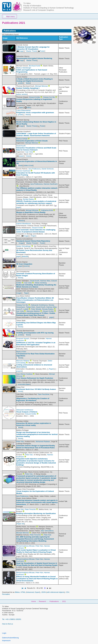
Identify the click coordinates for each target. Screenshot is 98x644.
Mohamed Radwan (43, 441)
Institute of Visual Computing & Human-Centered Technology (49, 8)
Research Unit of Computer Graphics (39, 10)
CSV (68, 592)
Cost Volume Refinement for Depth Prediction (35, 378)
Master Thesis (31, 51)
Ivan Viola (29, 152)
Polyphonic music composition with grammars (35, 113)
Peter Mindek (36, 309)
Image (20, 60)
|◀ (22, 588)
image (20, 51)
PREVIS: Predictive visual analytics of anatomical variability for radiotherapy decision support (36, 202)
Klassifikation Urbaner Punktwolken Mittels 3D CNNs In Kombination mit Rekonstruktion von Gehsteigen (35, 300)
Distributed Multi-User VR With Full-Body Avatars (36, 389)
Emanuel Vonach (23, 338)
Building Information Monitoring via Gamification (36, 513)
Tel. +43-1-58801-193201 (12, 619)
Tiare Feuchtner (44, 394)
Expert (37, 592)
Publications (54, 601)
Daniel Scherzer (47, 169)
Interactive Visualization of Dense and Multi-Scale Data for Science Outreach (36, 149)
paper (20, 107)
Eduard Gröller (35, 97)
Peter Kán (20, 441)
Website (25, 256)
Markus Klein (21, 352)
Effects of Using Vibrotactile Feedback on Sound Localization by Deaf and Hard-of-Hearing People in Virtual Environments (37, 579)
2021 (64, 601)
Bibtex (17, 592)
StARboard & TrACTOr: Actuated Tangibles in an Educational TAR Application (36, 344)
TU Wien (27, 3)
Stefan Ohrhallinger (24, 246)
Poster (41, 51)
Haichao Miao (45, 281)
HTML (23, 592)
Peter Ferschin (30, 509)
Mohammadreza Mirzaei (25, 546)
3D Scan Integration (24, 264)
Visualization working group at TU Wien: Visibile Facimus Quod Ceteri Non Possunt (36, 314)
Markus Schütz (22, 139)
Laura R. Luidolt (22, 309)
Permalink (6, 594)
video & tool (28, 165)
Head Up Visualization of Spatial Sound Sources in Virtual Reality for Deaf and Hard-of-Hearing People (37, 564)
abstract (20, 221)
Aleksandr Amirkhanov (39, 305)
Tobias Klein (31, 307)
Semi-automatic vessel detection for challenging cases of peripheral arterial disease (36, 231)
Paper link (20, 524)
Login (4, 633)
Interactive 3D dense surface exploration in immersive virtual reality (34, 424)
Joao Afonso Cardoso (24, 374)
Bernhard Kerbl (34, 66)
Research (42, 601)
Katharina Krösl (47, 210)
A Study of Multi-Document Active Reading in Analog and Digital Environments (35, 80)
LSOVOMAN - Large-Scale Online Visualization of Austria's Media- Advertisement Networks (36, 135)
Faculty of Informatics (32, 6)
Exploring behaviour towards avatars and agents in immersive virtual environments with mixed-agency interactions (37, 502)
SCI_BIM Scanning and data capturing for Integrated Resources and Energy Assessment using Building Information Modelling (35, 539)
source (27, 266)
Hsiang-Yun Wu (49, 97)
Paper (33, 236)
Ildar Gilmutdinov (47, 531)
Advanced (30, 592)
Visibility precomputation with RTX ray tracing (35, 333)
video (28, 107)
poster (20, 83)
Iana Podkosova (34, 169)
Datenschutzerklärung (10, 638)
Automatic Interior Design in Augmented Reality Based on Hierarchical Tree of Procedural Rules (36, 447)
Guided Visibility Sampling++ (28, 88)
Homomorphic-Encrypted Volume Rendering (34, 58)
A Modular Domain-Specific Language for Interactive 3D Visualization (33, 48)
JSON (44, 592)
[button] (10, 16)
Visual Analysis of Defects (27, 412)
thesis (27, 83)
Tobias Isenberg (41, 283)
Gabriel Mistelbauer (24, 224)
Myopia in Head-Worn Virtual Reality (31, 212)
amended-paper (23, 384)
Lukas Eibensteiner (24, 110)
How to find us (8, 624)
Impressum (6, 640)
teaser (20, 156)
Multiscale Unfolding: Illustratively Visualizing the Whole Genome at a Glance (36, 286)
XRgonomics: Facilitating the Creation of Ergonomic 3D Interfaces (33, 399)
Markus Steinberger (24, 68)
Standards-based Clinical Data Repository (33, 241)
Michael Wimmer (42, 86)
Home (34, 601)
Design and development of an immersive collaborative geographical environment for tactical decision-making (37, 434)
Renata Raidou (28, 199)
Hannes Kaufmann (23, 171)
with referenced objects (56, 592)
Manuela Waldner (33, 311)
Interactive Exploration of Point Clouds (32, 141)
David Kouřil (21, 146)
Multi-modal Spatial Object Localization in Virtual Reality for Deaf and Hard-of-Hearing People (36, 551)
